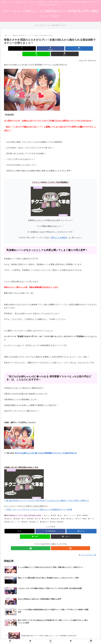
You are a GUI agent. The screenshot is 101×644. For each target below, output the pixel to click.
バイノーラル (16, 516)
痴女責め (17, 513)
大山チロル (46, 513)
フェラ (47, 510)
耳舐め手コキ (44, 516)
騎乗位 (85, 510)
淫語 (79, 510)
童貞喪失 (60, 516)
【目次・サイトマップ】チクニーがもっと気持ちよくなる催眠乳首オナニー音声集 (39, 504)
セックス (91, 513)
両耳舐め (30, 513)
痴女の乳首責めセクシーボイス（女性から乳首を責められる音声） (23, 510)
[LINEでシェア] (66, 48)
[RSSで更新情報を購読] (53, 543)
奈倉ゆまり (8, 513)
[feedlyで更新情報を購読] (48, 543)
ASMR (54, 510)
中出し (60, 510)
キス (24, 513)
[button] (82, 48)
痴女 (63, 513)
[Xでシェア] (19, 48)
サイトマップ (46, 633)
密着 (85, 513)
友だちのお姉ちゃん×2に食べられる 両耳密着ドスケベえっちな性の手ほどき (46, 448)
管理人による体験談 (59, 232)
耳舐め (53, 516)
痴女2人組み (55, 513)
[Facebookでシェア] (35, 48)
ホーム (37, 633)
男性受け (25, 516)
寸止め (38, 513)
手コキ (78, 513)
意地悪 (7, 516)
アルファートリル (70, 510)
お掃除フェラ (34, 516)
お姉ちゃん (70, 513)
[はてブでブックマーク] (50, 48)
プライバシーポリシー (59, 633)
